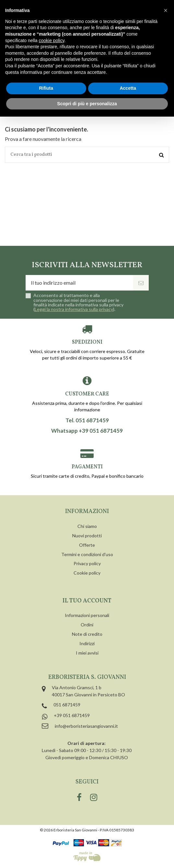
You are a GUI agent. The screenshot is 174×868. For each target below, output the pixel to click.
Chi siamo (87, 526)
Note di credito (87, 634)
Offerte (87, 545)
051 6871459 (67, 705)
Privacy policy (87, 563)
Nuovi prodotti (87, 536)
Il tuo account (87, 601)
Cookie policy (87, 573)
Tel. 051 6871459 (87, 420)
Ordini (87, 625)
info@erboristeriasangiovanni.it (86, 726)
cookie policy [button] (52, 40)
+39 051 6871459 (72, 715)
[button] (166, 10)
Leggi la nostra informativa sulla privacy (74, 309)
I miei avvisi (87, 653)
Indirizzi (87, 643)
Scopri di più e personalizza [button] (87, 104)
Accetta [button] (128, 88)
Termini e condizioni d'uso (87, 554)
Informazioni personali (87, 615)
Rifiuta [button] (46, 88)
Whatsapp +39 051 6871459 (87, 431)
